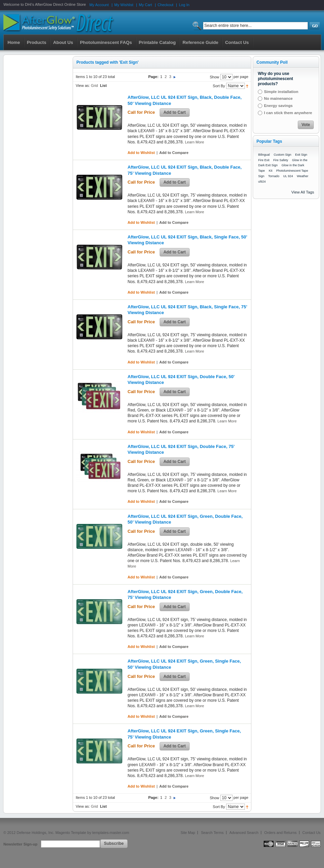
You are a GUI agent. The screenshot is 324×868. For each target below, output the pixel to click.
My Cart (145, 5)
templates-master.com (111, 833)
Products (37, 42)
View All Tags (303, 192)
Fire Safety (281, 160)
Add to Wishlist (141, 153)
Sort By (219, 86)
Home (14, 42)
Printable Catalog (157, 42)
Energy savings (278, 106)
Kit (271, 171)
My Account (99, 5)
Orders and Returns (281, 833)
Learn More (194, 142)
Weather (303, 176)
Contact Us (312, 833)
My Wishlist (124, 5)
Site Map (188, 833)
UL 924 (288, 176)
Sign (261, 176)
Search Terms (212, 833)
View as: (83, 86)
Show (215, 77)
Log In (184, 5)
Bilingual (264, 155)
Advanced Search (244, 833)
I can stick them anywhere (288, 113)
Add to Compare (174, 153)
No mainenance (278, 98)
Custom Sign (282, 155)
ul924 (262, 182)
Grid (94, 86)
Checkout (165, 5)
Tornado (274, 176)
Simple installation (281, 92)
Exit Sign (301, 155)
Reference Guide (200, 42)
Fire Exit (264, 160)
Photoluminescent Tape (292, 171)
